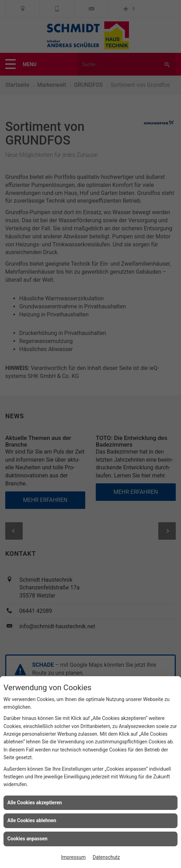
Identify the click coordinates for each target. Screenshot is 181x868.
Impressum (73, 857)
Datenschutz (106, 857)
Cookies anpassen (27, 839)
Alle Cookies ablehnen (32, 820)
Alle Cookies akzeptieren (35, 803)
